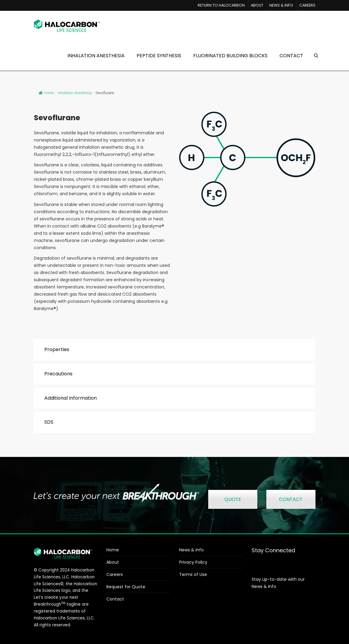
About (113, 562)
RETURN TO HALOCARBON (221, 5)
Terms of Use (193, 574)
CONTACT (291, 56)
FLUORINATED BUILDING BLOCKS (230, 56)
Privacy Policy (193, 562)
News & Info (191, 550)
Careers (115, 574)
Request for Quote (126, 587)
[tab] (175, 350)
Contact (115, 599)
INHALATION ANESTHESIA (96, 56)
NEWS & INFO (281, 5)
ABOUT (257, 5)
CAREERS (307, 5)
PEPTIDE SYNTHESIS (159, 56)
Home (46, 93)
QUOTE (233, 499)
